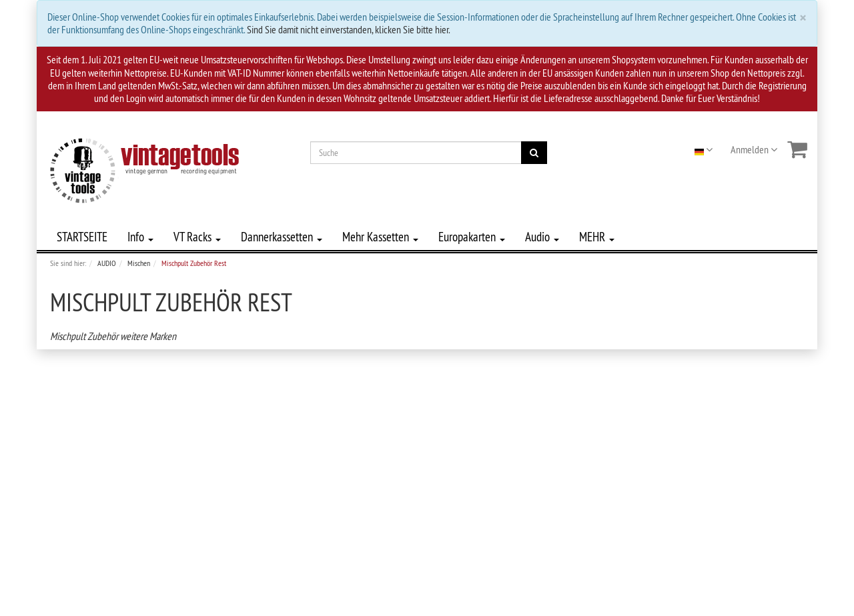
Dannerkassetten (282, 237)
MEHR (597, 237)
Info (140, 237)
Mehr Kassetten (380, 237)
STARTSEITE (82, 237)
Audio (542, 237)
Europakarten (472, 237)
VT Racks (197, 237)
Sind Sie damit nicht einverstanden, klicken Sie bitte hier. (349, 29)
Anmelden (754, 149)
